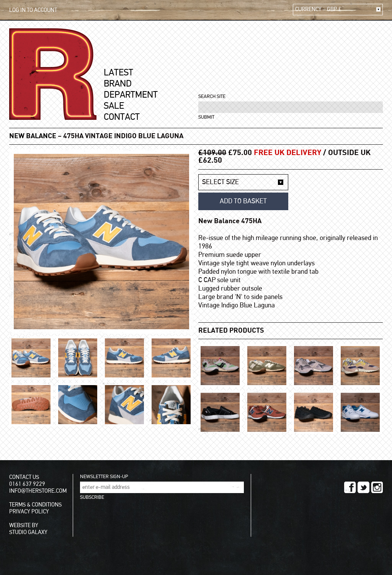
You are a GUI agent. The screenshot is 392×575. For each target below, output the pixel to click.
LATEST (118, 73)
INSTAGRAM (377, 487)
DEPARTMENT (131, 95)
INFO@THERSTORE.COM (38, 491)
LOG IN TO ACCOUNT (33, 10)
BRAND (118, 84)
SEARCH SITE (212, 97)
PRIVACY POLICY (29, 512)
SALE (114, 106)
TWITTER (363, 487)
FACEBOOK (350, 487)
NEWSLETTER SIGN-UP (104, 477)
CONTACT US (24, 477)
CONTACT (122, 117)
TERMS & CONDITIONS (35, 505)
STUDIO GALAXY (28, 532)
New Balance (33, 136)
